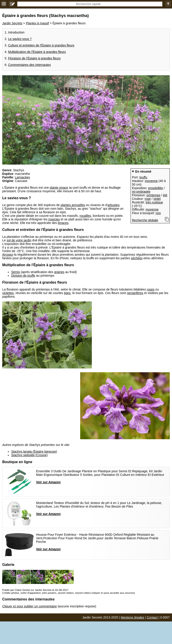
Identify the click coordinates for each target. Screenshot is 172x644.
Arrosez (8, 255)
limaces (63, 223)
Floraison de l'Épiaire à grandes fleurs (34, 58)
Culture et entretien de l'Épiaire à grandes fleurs (41, 45)
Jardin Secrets (12, 23)
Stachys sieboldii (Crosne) (29, 455)
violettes (8, 293)
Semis (16, 272)
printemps (153, 195)
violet (157, 199)
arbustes (114, 205)
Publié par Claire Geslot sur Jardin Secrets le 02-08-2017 (35, 590)
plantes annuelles (73, 205)
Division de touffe (23, 276)
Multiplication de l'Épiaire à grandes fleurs (37, 52)
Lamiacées (22, 177)
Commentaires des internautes (29, 65)
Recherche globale (145, 220)
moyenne (151, 181)
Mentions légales (132, 617)
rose (148, 199)
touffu (143, 177)
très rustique (154, 202)
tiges (67, 293)
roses (150, 289)
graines (59, 272)
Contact (152, 617)
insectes (54, 219)
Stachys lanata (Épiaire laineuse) (34, 452)
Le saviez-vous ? (20, 39)
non (158, 213)
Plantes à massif (37, 23)
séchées (137, 258)
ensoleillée (155, 188)
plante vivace (59, 188)
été (165, 195)
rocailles (85, 216)
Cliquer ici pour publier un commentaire (30, 606)
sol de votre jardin (19, 240)
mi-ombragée (141, 192)
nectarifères (135, 293)
